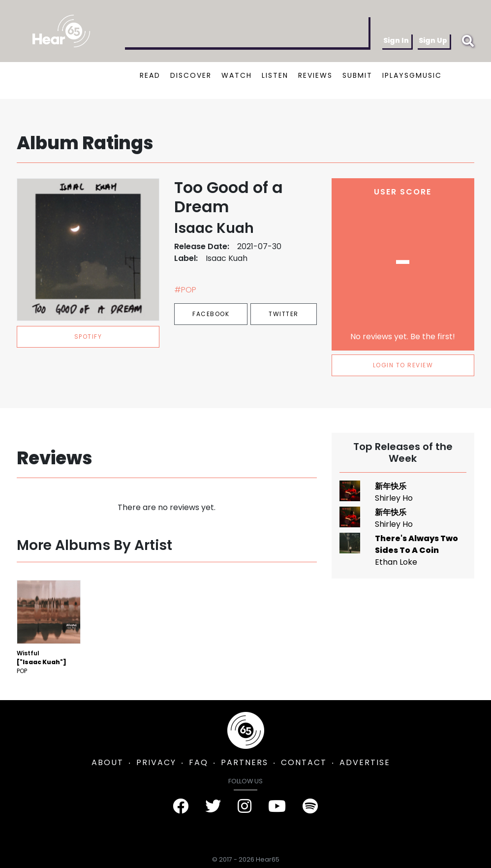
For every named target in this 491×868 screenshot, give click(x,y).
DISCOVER (191, 75)
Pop (22, 671)
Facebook (211, 314)
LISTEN (275, 75)
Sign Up (433, 40)
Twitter (284, 314)
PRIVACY (156, 762)
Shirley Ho (394, 498)
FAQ (199, 762)
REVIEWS (315, 75)
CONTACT (304, 762)
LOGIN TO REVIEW (403, 365)
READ (150, 75)
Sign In (396, 40)
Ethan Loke (396, 562)
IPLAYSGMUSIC (412, 75)
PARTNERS (245, 762)
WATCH (237, 75)
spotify (88, 337)
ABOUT (107, 762)
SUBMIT (357, 75)
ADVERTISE (365, 762)
